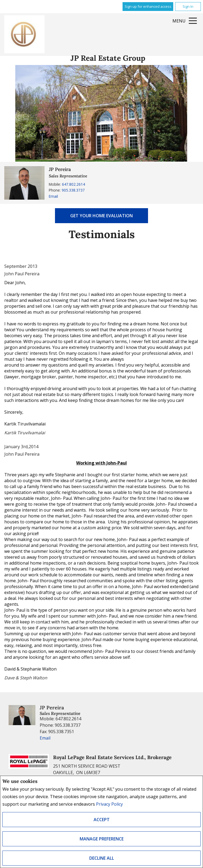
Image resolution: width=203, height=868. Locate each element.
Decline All (102, 858)
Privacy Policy (109, 804)
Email (53, 196)
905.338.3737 (73, 190)
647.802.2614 (73, 184)
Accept (102, 820)
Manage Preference (102, 839)
